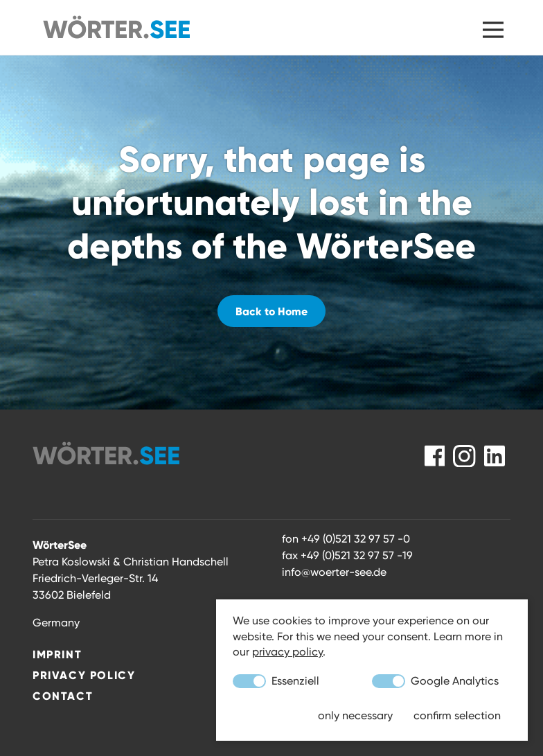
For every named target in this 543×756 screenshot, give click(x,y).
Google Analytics (435, 681)
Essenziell (276, 681)
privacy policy (287, 652)
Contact (63, 696)
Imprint (57, 654)
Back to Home (271, 311)
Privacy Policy (84, 675)
